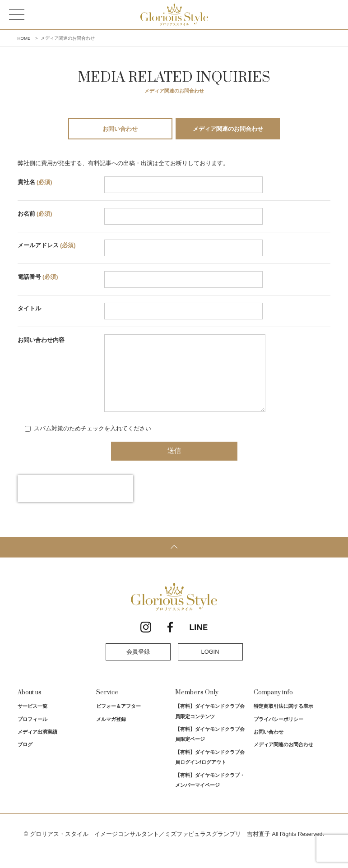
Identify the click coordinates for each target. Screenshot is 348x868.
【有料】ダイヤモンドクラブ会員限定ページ (210, 748)
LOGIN (210, 665)
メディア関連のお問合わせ (228, 129)
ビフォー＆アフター (118, 720)
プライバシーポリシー (278, 733)
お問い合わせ (120, 129)
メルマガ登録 (111, 733)
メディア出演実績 (37, 745)
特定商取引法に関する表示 (283, 720)
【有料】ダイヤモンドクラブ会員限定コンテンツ (210, 725)
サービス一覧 (32, 720)
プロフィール (32, 733)
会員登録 (138, 665)
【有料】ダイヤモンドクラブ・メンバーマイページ (210, 794)
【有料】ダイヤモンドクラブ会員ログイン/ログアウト (210, 771)
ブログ (25, 758)
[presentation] (75, 502)
